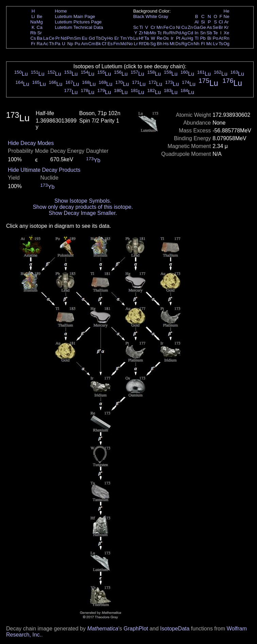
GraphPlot (136, 629)
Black (139, 16)
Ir (172, 38)
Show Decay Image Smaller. (83, 213)
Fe (166, 27)
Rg (184, 44)
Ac (46, 44)
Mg (40, 22)
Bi (209, 38)
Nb (147, 33)
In (197, 33)
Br (221, 27)
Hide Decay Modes (31, 143)
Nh (197, 44)
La (46, 38)
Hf (141, 38)
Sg (153, 44)
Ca (40, 27)
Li (33, 16)
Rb (33, 33)
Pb (203, 38)
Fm (116, 44)
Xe (226, 33)
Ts (221, 44)
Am (85, 44)
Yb (130, 38)
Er (116, 38)
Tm (123, 38)
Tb (98, 38)
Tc (160, 33)
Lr (136, 44)
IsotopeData (175, 629)
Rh (172, 33)
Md (124, 44)
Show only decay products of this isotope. (83, 207)
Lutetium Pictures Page (78, 22)
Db (147, 44)
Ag (184, 33)
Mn (160, 27)
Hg (190, 38)
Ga (196, 27)
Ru (166, 33)
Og (226, 44)
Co (172, 27)
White (151, 16)
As (209, 27)
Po (216, 38)
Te (216, 33)
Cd (190, 33)
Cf (104, 44)
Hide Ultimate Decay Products (44, 170)
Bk (98, 44)
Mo (153, 33)
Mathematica (103, 629)
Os (166, 38)
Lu (136, 38)
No (130, 44)
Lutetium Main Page (75, 16)
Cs (33, 38)
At (221, 38)
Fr (33, 44)
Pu (77, 44)
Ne (227, 16)
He (227, 11)
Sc (136, 27)
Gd (92, 38)
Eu (84, 38)
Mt (172, 44)
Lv (216, 44)
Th (52, 44)
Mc (209, 44)
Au (184, 38)
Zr (141, 33)
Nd (64, 38)
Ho (110, 38)
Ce (52, 38)
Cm (92, 44)
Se (216, 27)
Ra (40, 44)
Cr (153, 27)
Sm (78, 38)
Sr (40, 33)
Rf (141, 44)
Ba (39, 38)
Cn (190, 44)
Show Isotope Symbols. (83, 201)
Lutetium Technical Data (79, 27)
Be (39, 16)
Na (33, 22)
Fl (203, 44)
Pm (70, 38)
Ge (203, 27)
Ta (147, 38)
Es (110, 44)
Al (196, 22)
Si (203, 22)
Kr (226, 27)
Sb (209, 33)
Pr (58, 38)
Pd (178, 33)
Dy (104, 38)
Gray (163, 16)
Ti (141, 27)
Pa (57, 44)
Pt (178, 38)
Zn (190, 27)
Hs (166, 44)
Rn (227, 38)
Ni (178, 27)
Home (61, 11)
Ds (178, 44)
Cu (184, 27)
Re (160, 38)
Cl (221, 22)
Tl (197, 38)
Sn (203, 33)
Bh (159, 44)
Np (70, 44)
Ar (226, 22)
